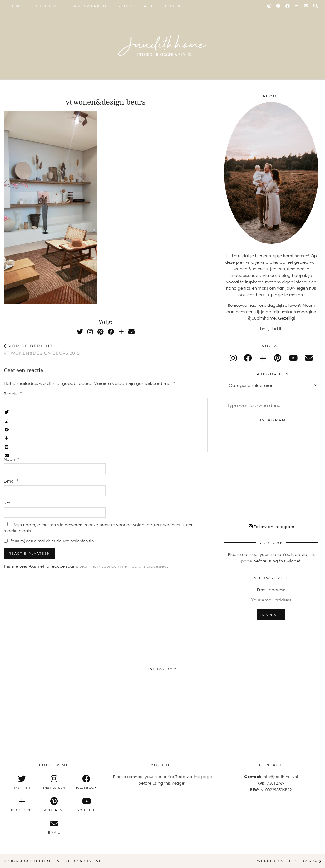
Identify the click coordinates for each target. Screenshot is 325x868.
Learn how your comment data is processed (123, 566)
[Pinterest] (278, 6)
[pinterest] (278, 358)
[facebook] (248, 358)
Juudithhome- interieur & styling (61, 861)
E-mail (11, 481)
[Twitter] (80, 331)
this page (203, 777)
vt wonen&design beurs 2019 (42, 349)
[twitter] (22, 782)
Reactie (13, 394)
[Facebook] (288, 6)
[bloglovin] (263, 358)
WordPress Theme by (289, 861)
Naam (12, 459)
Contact (176, 6)
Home (17, 6)
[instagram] (233, 358)
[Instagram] (269, 6)
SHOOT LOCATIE (136, 6)
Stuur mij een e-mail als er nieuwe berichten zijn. (53, 541)
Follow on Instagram (271, 527)
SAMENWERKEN (89, 6)
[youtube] (293, 358)
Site (7, 503)
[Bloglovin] (297, 6)
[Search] (316, 6)
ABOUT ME (47, 6)
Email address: (271, 590)
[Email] (306, 6)
